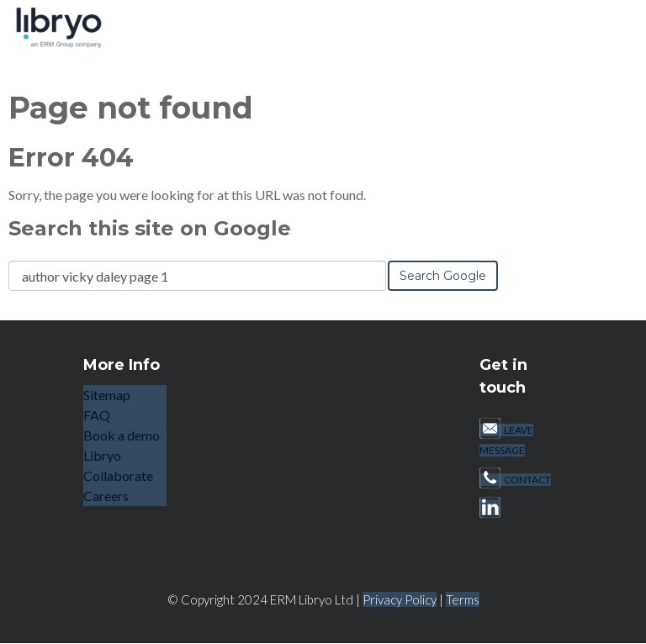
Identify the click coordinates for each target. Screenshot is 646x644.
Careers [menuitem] (106, 496)
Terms (463, 599)
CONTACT (515, 480)
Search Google (443, 276)
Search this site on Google (150, 228)
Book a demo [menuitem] (122, 435)
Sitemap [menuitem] (107, 395)
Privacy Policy (400, 599)
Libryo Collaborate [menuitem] (118, 465)
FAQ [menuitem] (97, 415)
